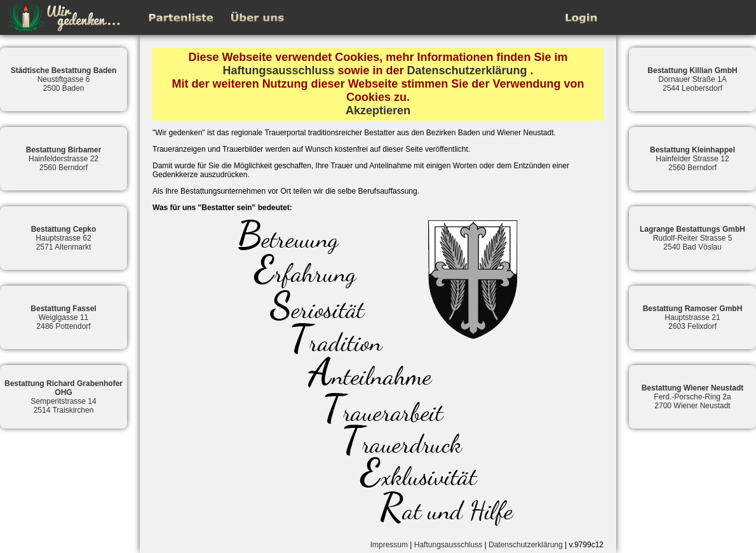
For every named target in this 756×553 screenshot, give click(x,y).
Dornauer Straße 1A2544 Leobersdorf (692, 79)
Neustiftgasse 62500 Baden (64, 79)
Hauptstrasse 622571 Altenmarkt (64, 238)
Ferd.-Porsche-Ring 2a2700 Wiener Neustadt (693, 397)
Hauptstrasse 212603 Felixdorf (693, 317)
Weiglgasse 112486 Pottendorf (63, 317)
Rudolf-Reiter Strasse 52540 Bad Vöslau (692, 238)
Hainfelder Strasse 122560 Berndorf (692, 159)
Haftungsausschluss (278, 70)
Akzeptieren (378, 110)
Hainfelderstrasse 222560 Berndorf (64, 159)
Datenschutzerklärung (467, 70)
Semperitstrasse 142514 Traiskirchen (64, 397)
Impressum (389, 545)
